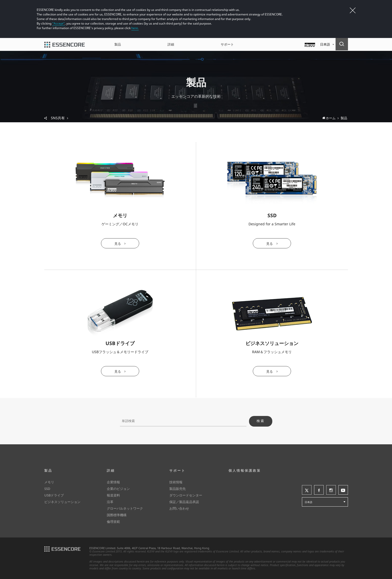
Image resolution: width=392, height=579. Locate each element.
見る (118, 244)
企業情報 (113, 482)
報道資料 (113, 495)
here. (135, 28)
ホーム (331, 118)
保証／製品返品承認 (184, 502)
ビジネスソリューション (62, 502)
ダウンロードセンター (186, 495)
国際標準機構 (117, 515)
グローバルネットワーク (125, 508)
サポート (227, 44)
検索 (261, 421)
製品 (118, 44)
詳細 (171, 44)
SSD (47, 489)
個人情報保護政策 (245, 470)
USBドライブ (54, 495)
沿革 (110, 502)
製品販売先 (178, 489)
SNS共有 (60, 118)
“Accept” (58, 23)
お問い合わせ (179, 508)
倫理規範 (113, 522)
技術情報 (176, 482)
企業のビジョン (118, 489)
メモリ (49, 482)
